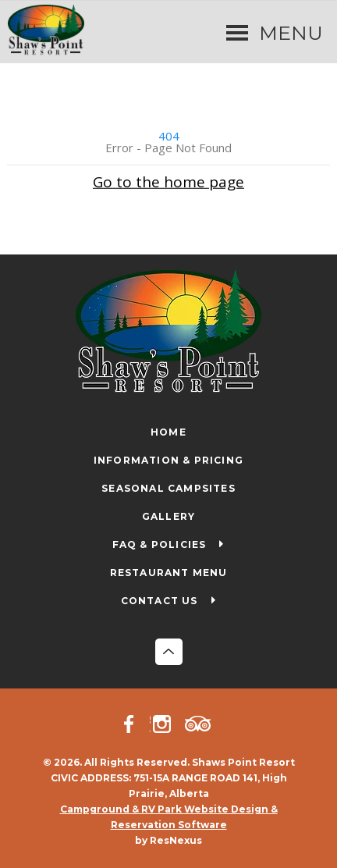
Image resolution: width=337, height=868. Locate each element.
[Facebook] (136, 724)
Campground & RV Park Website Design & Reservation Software (169, 817)
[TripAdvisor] (200, 724)
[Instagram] (168, 724)
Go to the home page (168, 181)
